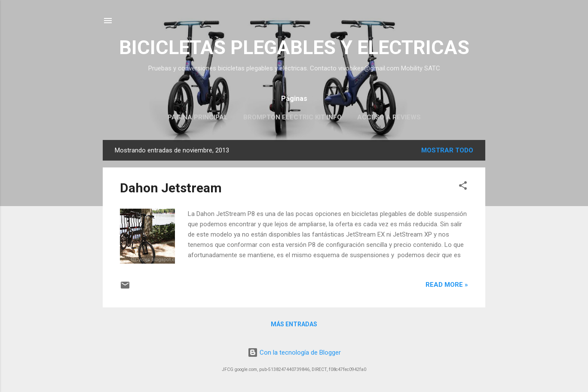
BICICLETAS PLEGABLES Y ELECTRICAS (294, 47)
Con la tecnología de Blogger (294, 352)
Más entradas (294, 324)
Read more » (447, 285)
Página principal (198, 117)
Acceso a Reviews (389, 117)
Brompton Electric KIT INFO (292, 117)
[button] (463, 187)
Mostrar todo (447, 150)
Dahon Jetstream (171, 188)
